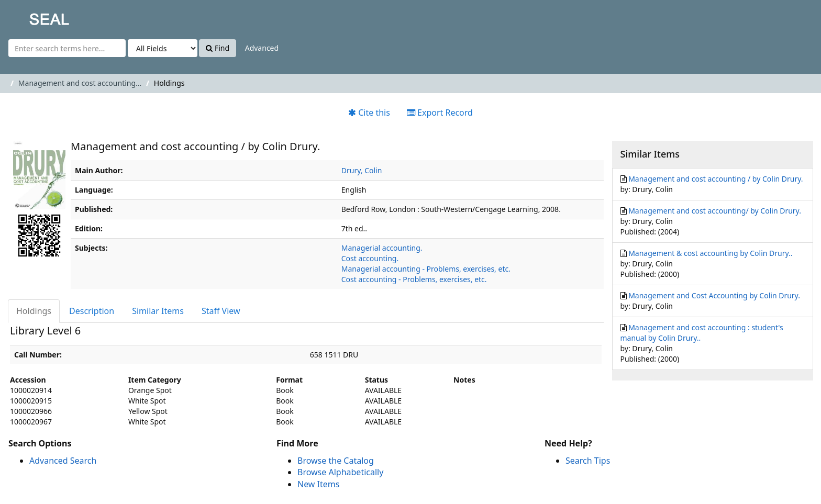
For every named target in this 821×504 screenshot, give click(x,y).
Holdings (34, 311)
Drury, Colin (362, 170)
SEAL (28, 16)
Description (92, 311)
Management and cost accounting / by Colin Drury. (715, 179)
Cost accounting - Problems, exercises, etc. (414, 279)
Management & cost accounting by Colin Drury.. (710, 253)
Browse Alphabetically (340, 472)
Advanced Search (63, 461)
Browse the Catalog (336, 461)
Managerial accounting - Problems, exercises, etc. (426, 269)
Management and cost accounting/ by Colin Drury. (715, 211)
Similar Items (158, 311)
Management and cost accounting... (80, 83)
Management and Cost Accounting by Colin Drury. (714, 295)
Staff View (221, 311)
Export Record (440, 113)
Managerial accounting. (382, 248)
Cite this (369, 113)
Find (218, 48)
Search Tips (588, 461)
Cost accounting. (370, 258)
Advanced (262, 48)
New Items (318, 484)
